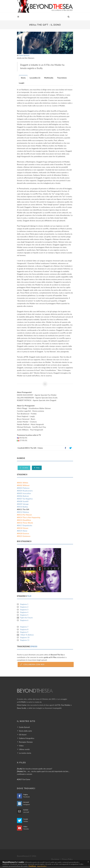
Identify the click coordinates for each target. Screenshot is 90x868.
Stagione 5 (24, 615)
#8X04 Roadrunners (25, 491)
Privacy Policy (67, 859)
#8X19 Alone (22, 531)
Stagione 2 (24, 607)
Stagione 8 (24, 629)
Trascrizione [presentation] (62, 78)
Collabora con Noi (32, 664)
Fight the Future (26, 618)
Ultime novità (24, 749)
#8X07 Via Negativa (25, 499)
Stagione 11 (25, 640)
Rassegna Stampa (26, 742)
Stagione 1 (24, 604)
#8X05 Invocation (24, 493)
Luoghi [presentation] (22, 83)
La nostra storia (25, 753)
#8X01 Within (23, 483)
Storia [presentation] (23, 78)
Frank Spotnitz (24, 55)
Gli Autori (23, 735)
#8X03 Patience (23, 488)
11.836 (24, 468)
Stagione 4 (24, 612)
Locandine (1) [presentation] (35, 78)
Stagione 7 (24, 627)
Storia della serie (25, 731)
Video (21, 746)
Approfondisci (42, 866)
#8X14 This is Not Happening (29, 517)
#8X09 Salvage (23, 504)
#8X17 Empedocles (25, 525)
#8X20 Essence (23, 533)
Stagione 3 (24, 610)
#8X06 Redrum (23, 496)
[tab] (23, 78)
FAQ (37, 468)
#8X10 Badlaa (22, 507)
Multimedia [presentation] (49, 78)
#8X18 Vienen (23, 528)
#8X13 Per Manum (24, 515)
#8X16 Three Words (25, 523)
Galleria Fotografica (27, 738)
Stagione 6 (24, 620)
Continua (32, 866)
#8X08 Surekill (23, 501)
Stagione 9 (24, 632)
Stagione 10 (25, 637)
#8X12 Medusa (23, 512)
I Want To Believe (27, 635)
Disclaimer (55, 859)
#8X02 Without (23, 485)
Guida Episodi (24, 727)
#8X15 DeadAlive (24, 520)
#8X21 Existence (24, 536)
